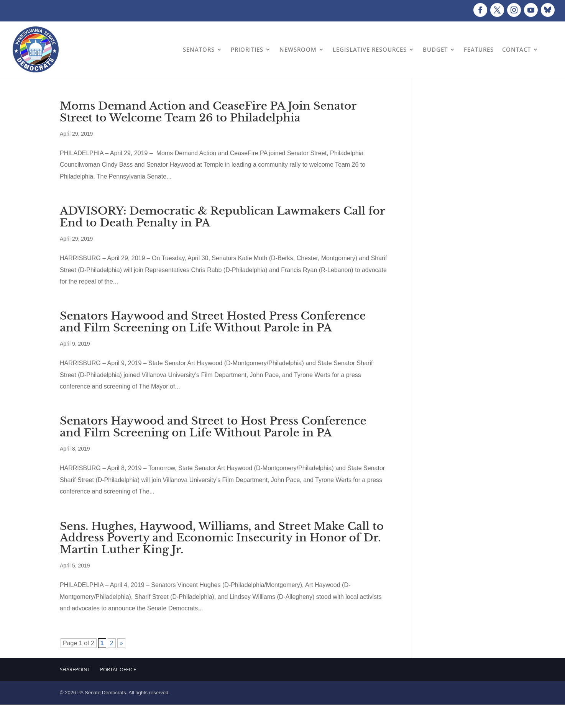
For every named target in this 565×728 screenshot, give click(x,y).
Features (479, 49)
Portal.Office (118, 669)
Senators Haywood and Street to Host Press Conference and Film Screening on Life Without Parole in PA (213, 427)
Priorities (247, 49)
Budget (435, 49)
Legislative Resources (370, 49)
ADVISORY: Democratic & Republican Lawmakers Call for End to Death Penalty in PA (222, 217)
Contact (517, 49)
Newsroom (298, 49)
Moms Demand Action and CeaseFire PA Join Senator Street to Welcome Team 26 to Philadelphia (208, 112)
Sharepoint (75, 669)
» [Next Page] (121, 643)
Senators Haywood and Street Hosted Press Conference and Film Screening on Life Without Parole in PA (213, 322)
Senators (199, 49)
